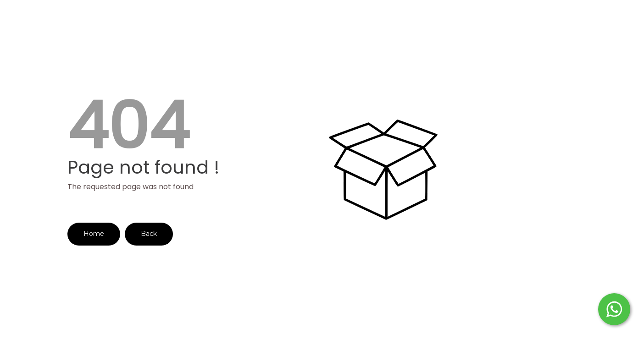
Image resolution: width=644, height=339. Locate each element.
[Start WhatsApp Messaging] (614, 308)
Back (149, 234)
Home (94, 234)
